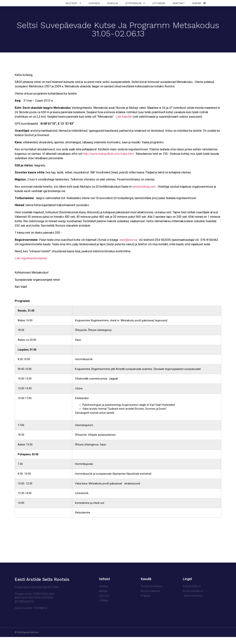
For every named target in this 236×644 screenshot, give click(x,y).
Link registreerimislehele (31, 265)
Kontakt (179, 7)
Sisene (199, 7)
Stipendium (135, 7)
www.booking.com (144, 194)
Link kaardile (124, 124)
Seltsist (73, 7)
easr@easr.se (129, 247)
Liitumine (159, 7)
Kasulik (113, 7)
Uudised (94, 7)
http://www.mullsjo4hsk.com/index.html (108, 161)
